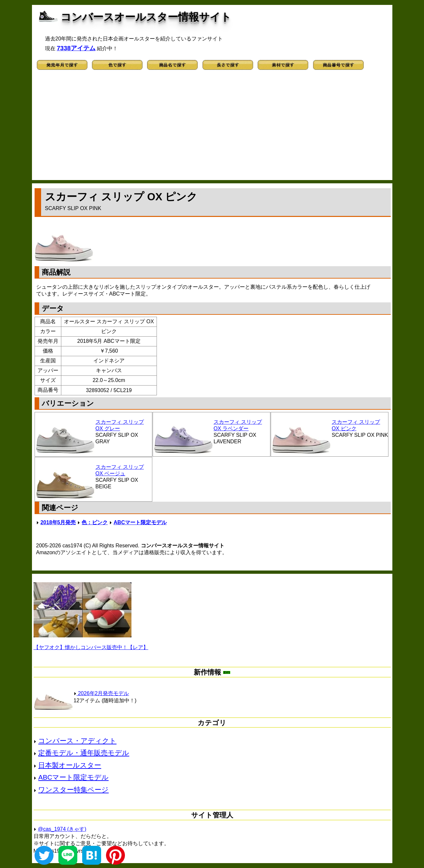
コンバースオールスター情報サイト (146, 17)
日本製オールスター (70, 765)
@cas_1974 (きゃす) (62, 829)
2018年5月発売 (58, 522)
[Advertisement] (212, 128)
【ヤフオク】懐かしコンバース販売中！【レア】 (91, 647)
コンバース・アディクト (77, 741)
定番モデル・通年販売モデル (84, 753)
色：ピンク (95, 522)
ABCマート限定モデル (140, 522)
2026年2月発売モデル (101, 693)
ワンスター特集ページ (73, 790)
